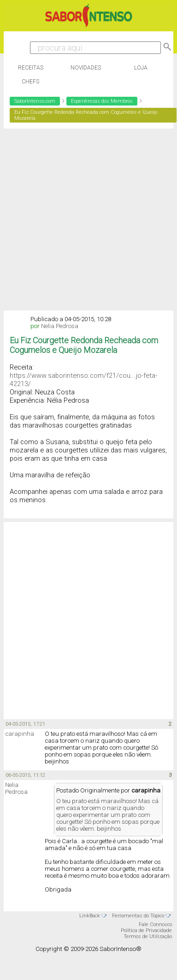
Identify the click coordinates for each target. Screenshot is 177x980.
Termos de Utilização (148, 936)
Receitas (31, 68)
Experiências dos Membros (102, 101)
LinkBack (90, 916)
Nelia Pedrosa (60, 326)
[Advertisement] (86, 220)
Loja (141, 68)
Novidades (86, 68)
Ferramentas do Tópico (138, 916)
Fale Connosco (155, 924)
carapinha (20, 734)
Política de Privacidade (146, 930)
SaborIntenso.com (35, 101)
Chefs (30, 82)
